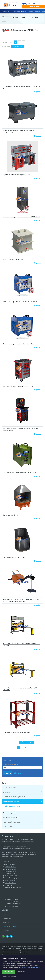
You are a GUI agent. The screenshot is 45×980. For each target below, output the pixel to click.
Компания (7, 11)
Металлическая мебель (23, 801)
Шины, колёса (23, 827)
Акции (38, 11)
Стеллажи (23, 792)
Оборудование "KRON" (25, 30)
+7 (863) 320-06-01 (11, 867)
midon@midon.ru (11, 869)
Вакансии (5, 922)
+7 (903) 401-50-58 (12, 902)
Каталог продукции (19, 11)
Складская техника (23, 787)
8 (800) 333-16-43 (28, 4)
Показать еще (27, 742)
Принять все (9, 972)
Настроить (22, 972)
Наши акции (6, 918)
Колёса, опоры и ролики (23, 817)
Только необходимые (10, 976)
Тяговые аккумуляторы (23, 813)
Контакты (6, 931)
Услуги (31, 11)
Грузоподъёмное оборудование (23, 797)
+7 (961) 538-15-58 (12, 906)
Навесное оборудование (23, 822)
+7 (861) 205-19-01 (11, 880)
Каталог (4, 21)
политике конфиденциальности (31, 967)
